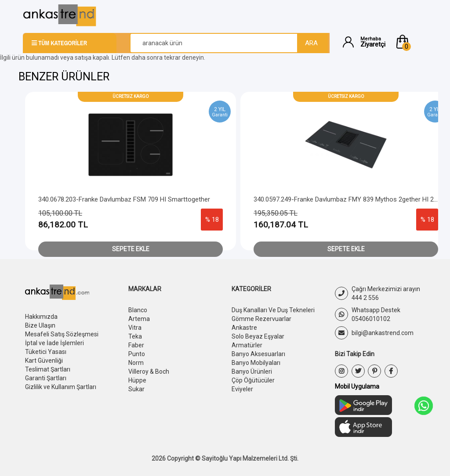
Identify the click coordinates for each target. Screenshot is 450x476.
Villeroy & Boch (149, 371)
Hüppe (137, 380)
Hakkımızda (41, 317)
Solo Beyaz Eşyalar (258, 336)
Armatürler (247, 345)
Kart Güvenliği (44, 361)
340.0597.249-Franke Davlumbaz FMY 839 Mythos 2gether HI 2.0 (346, 199)
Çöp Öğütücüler (253, 380)
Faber (136, 345)
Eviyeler (242, 389)
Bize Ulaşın (40, 325)
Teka (135, 336)
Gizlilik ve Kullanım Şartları (61, 387)
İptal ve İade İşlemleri (54, 343)
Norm (136, 363)
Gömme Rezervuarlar (261, 319)
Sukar (136, 389)
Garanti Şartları (46, 378)
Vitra (135, 328)
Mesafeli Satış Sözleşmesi (62, 334)
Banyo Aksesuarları (258, 354)
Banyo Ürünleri (252, 371)
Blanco (138, 310)
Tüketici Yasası (46, 352)
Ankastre (244, 328)
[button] (411, 42)
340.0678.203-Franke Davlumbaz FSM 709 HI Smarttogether (124, 199)
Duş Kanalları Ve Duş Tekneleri (273, 310)
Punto (137, 354)
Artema (139, 319)
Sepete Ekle (131, 249)
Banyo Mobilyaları (256, 363)
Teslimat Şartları (48, 369)
